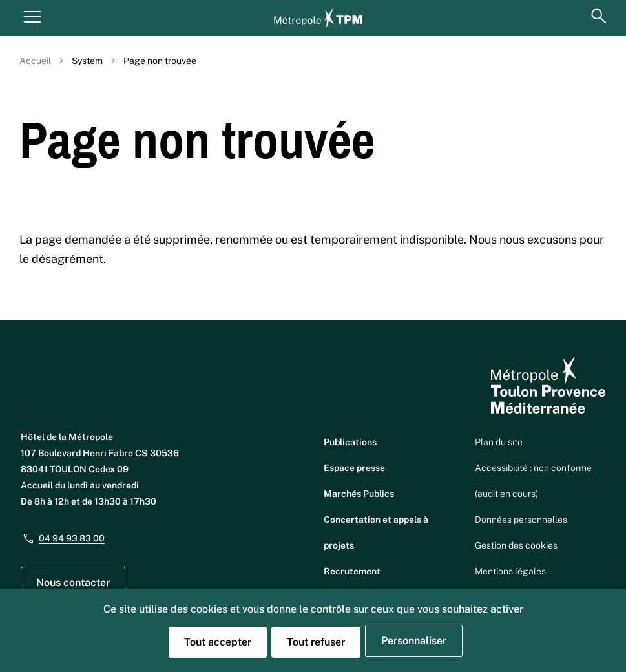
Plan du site (499, 442)
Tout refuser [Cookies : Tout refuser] (316, 642)
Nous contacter (73, 583)
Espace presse (354, 468)
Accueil (35, 61)
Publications (350, 442)
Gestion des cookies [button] (516, 545)
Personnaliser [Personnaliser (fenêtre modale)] (414, 641)
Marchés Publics (359, 494)
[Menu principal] (32, 16)
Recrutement (352, 571)
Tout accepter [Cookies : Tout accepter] (218, 642)
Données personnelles (521, 520)
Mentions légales (510, 571)
